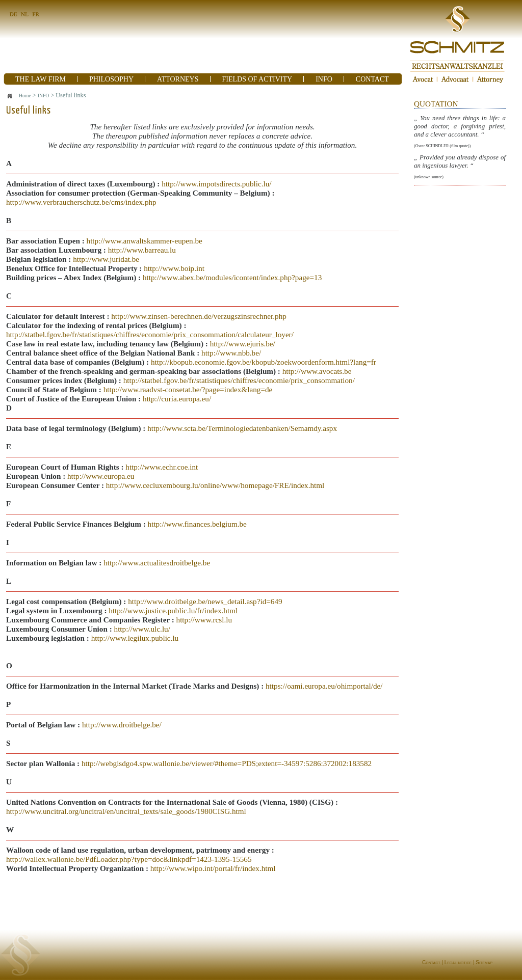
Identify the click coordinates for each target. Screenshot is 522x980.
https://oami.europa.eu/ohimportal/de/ (324, 686)
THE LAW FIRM (41, 79)
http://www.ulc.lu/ (141, 629)
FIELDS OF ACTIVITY (257, 79)
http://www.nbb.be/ (231, 353)
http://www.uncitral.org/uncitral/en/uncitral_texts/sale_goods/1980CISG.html (126, 811)
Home (25, 96)
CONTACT (372, 79)
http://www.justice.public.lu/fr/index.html (173, 610)
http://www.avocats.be (317, 371)
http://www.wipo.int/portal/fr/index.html (213, 868)
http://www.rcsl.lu (204, 620)
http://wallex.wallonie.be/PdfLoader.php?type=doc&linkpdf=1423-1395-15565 (129, 859)
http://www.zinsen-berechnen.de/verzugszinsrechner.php (199, 316)
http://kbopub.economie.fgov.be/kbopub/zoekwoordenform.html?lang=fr (264, 362)
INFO (324, 79)
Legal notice (458, 962)
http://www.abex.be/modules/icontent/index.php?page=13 (232, 277)
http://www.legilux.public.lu (135, 638)
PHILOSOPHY (111, 79)
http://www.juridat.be (106, 259)
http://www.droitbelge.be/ (122, 725)
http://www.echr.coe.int (162, 467)
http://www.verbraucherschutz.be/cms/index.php (81, 202)
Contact (431, 962)
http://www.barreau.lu (142, 250)
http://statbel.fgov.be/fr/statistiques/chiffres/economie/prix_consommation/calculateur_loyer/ (150, 334)
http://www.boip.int (174, 268)
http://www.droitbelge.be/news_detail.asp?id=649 (205, 601)
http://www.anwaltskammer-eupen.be (145, 241)
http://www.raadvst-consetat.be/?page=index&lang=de (188, 389)
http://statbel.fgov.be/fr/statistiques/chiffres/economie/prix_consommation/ (239, 380)
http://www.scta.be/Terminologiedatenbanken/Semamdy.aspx (242, 428)
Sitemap (484, 962)
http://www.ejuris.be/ (243, 344)
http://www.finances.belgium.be (197, 524)
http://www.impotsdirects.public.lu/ (216, 184)
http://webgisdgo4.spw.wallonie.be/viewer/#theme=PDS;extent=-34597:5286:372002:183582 (227, 763)
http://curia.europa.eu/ (177, 399)
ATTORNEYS (178, 79)
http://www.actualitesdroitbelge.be (157, 563)
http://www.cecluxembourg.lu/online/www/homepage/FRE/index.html (215, 485)
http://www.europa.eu (101, 476)
